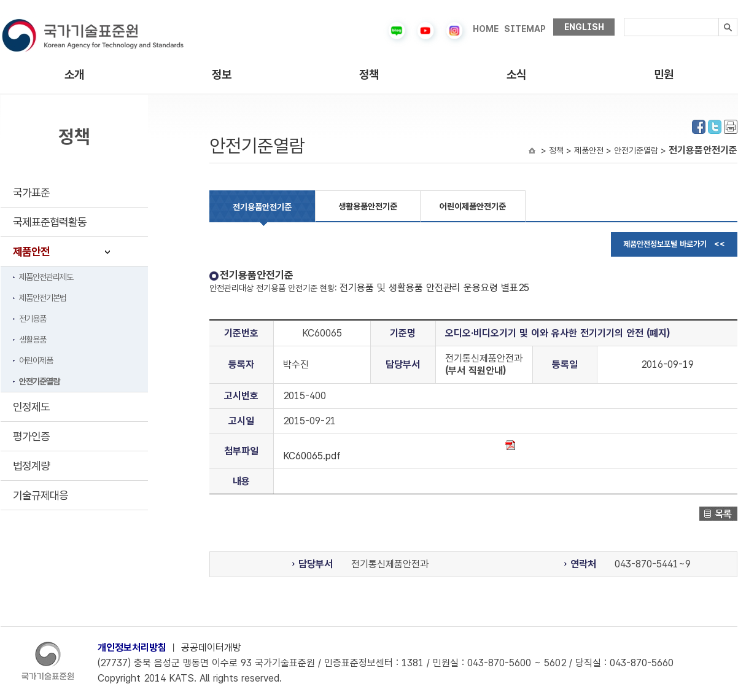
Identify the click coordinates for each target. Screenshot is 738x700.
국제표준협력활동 (50, 222)
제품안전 (31, 251)
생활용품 (33, 340)
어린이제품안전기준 (473, 206)
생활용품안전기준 (368, 206)
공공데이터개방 (211, 647)
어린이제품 (36, 360)
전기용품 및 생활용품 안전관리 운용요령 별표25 (434, 288)
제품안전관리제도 (46, 277)
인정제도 (31, 407)
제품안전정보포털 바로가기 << (674, 244)
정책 (369, 75)
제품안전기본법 (43, 298)
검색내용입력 (624, 18)
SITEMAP (525, 29)
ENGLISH (584, 27)
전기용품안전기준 (262, 207)
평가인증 (31, 436)
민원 (664, 75)
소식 (516, 75)
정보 (222, 75)
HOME (486, 29)
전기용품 (33, 319)
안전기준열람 (39, 381)
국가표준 (31, 192)
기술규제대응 (41, 495)
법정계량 (31, 466)
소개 (74, 75)
